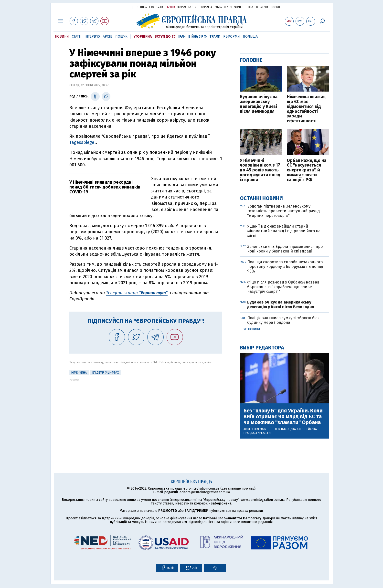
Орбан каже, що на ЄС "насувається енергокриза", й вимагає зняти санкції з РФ (307, 170)
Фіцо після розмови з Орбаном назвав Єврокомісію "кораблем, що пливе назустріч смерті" (283, 287)
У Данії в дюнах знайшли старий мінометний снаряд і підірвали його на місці (284, 231)
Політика (141, 7)
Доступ (275, 7)
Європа (170, 7)
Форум (182, 7)
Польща (250, 37)
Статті (77, 37)
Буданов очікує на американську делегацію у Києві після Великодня (259, 104)
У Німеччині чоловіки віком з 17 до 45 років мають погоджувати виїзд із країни (260, 170)
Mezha (264, 7)
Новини (62, 37)
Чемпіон (240, 7)
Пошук (121, 37)
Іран (182, 37)
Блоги (192, 7)
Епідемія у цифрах (106, 373)
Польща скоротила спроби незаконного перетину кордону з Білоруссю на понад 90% (285, 267)
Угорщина (143, 37)
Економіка (156, 7)
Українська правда (117, 7)
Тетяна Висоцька (283, 429)
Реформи (232, 37)
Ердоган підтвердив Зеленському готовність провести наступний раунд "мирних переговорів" (283, 211)
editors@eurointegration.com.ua (205, 492)
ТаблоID (253, 7)
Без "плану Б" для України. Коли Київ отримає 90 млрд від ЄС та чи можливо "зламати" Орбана (283, 417)
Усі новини (252, 329)
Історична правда (210, 7)
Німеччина (79, 373)
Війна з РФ (197, 37)
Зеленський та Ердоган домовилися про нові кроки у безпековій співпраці (285, 249)
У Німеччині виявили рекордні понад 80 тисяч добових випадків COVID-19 (105, 187)
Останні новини (261, 198)
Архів (108, 37)
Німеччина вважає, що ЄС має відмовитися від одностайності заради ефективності (307, 109)
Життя (228, 7)
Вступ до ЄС (165, 37)
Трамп (215, 37)
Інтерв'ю (92, 37)
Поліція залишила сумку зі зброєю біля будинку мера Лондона (283, 320)
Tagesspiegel (83, 142)
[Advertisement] (146, 415)
